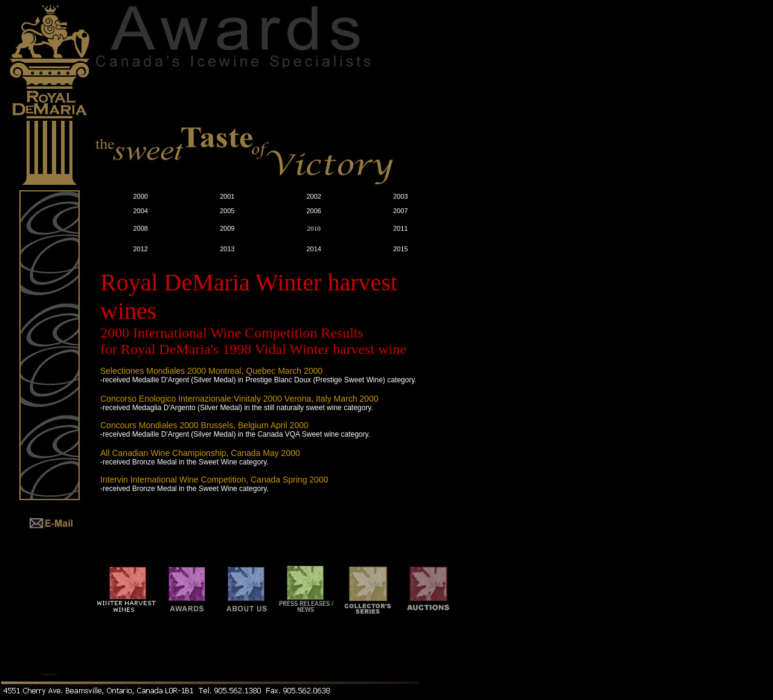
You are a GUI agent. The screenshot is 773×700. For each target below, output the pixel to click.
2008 (140, 228)
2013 (227, 249)
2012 (140, 249)
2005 (227, 211)
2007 (400, 211)
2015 (400, 249)
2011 (400, 228)
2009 (227, 228)
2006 (313, 211)
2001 (227, 196)
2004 (140, 211)
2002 (313, 196)
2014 (313, 249)
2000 (140, 196)
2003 (400, 196)
